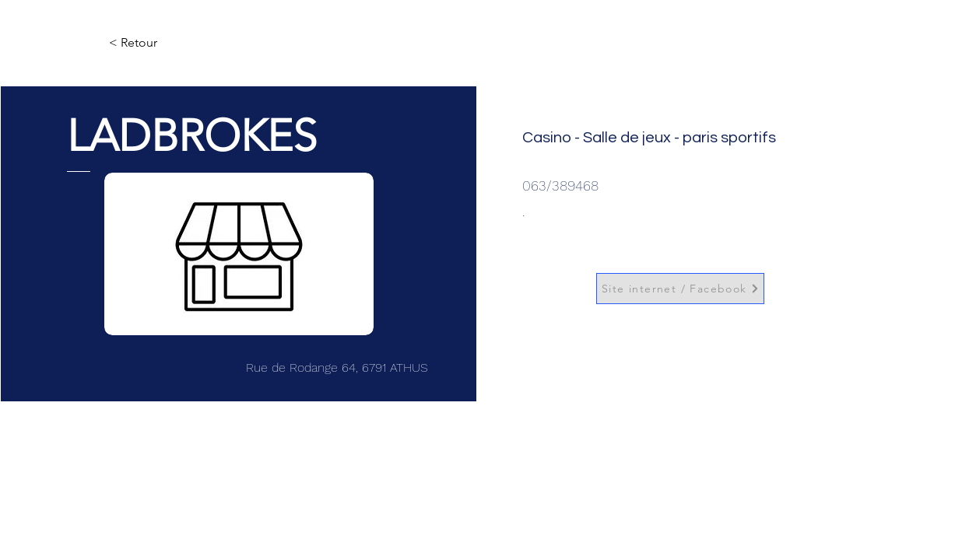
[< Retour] (160, 43)
